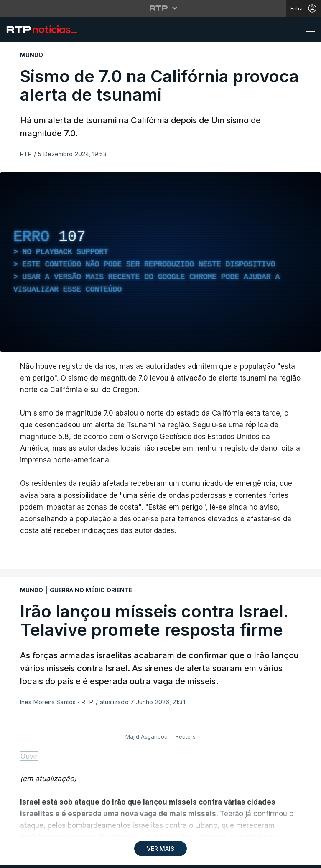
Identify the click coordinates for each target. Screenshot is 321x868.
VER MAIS (160, 849)
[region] (160, 262)
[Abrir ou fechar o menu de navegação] (308, 30)
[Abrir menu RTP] (161, 8)
